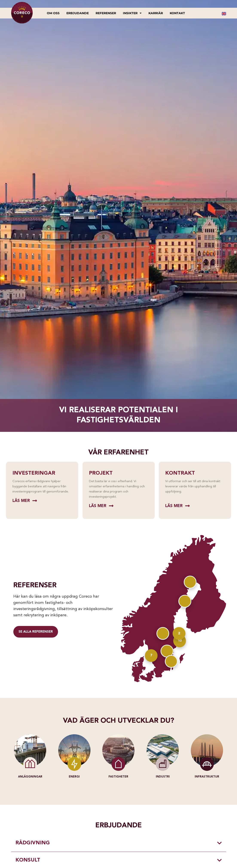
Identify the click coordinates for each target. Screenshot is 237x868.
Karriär (156, 13)
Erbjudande (78, 13)
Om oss (53, 13)
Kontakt (177, 13)
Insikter (132, 13)
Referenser (106, 13)
